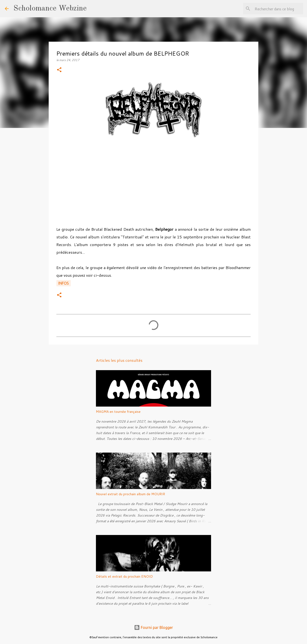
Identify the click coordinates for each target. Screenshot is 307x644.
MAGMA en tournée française (118, 412)
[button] (59, 70)
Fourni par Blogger (153, 627)
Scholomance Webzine (50, 9)
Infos (64, 283)
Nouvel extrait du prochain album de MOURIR (130, 494)
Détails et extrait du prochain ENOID (124, 576)
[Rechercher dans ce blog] (278, 9)
